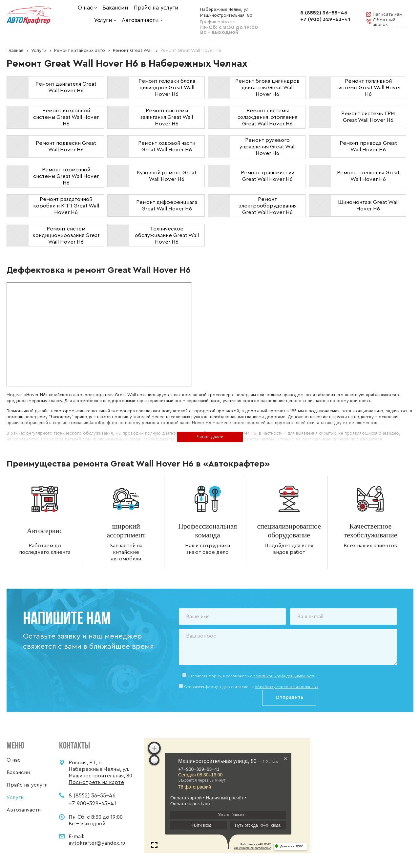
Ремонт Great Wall (133, 51)
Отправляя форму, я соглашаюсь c (251, 676)
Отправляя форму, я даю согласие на (251, 687)
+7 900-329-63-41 (92, 803)
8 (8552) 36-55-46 (324, 13)
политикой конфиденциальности (284, 676)
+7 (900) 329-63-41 (325, 19)
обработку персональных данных (286, 687)
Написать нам (388, 14)
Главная (15, 51)
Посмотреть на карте (96, 782)
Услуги (39, 51)
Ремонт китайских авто (80, 51)
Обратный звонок (384, 22)
